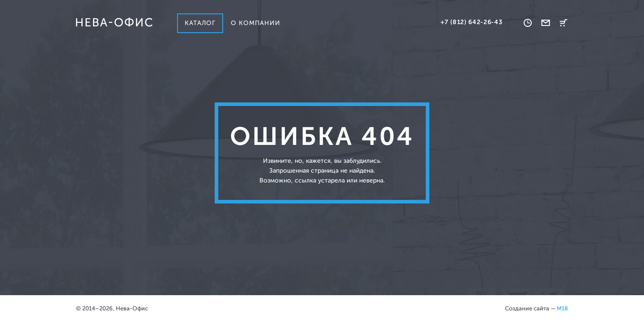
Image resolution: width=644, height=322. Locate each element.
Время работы (528, 23)
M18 (562, 308)
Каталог (200, 23)
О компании (256, 23)
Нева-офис (114, 22)
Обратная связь (546, 23)
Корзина (563, 23)
